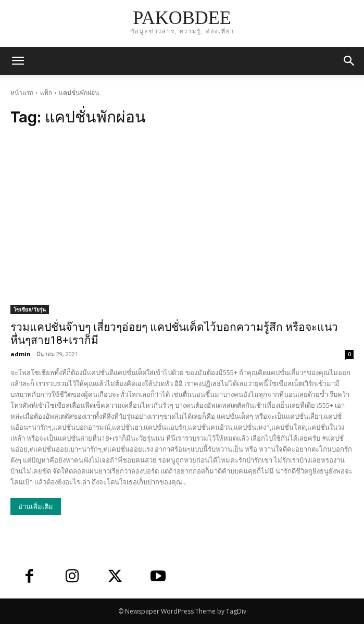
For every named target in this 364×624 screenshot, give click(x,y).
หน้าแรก (22, 92)
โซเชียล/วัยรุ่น (30, 309)
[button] (349, 61)
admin (21, 354)
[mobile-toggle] (18, 61)
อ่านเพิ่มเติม (36, 507)
